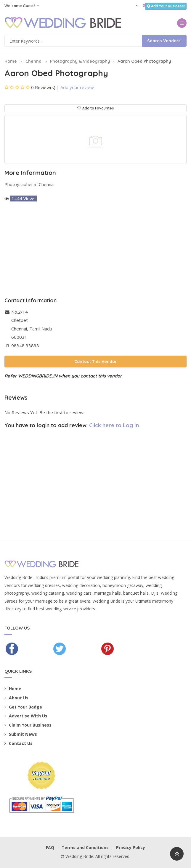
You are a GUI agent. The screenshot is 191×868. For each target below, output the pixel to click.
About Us (16, 698)
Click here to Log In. (115, 425)
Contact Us (19, 743)
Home (11, 61)
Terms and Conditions (85, 847)
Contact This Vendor (95, 362)
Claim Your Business (28, 725)
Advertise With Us (26, 716)
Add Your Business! (166, 6)
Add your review (77, 87)
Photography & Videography (80, 61)
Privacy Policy (131, 847)
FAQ (50, 847)
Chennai (34, 61)
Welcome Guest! (22, 6)
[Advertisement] (95, 250)
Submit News (21, 734)
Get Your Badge (23, 707)
